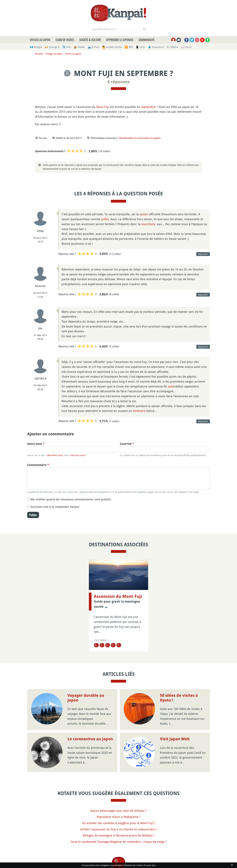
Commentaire (38, 465)
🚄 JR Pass (94, 47)
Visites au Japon (73, 54)
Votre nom (36, 444)
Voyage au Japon (40, 40)
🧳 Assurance (156, 47)
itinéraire (139, 411)
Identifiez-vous (55, 455)
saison (144, 214)
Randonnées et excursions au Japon (140, 138)
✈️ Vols (67, 47)
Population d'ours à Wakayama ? (119, 817)
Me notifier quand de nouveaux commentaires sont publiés (71, 499)
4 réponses (118, 82)
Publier (33, 515)
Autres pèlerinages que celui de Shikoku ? (119, 811)
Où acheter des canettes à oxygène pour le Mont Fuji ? (119, 823)
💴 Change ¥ (52, 47)
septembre (148, 107)
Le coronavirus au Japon (90, 739)
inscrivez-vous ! (78, 455)
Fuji (107, 107)
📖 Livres (186, 47)
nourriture (148, 224)
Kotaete (39, 54)
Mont (100, 107)
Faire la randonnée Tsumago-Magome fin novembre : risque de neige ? (119, 842)
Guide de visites (65, 40)
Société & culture (90, 40)
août (171, 386)
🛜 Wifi (129, 47)
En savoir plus (150, 865)
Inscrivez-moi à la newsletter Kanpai (55, 507)
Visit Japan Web (175, 739)
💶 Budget (36, 47)
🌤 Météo (172, 47)
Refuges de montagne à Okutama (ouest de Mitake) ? (118, 835)
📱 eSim (140, 47)
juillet (105, 219)
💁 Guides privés (112, 47)
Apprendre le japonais (120, 40)
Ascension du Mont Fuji (118, 596)
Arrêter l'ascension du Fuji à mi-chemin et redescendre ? (119, 829)
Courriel (127, 444)
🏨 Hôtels (79, 47)
